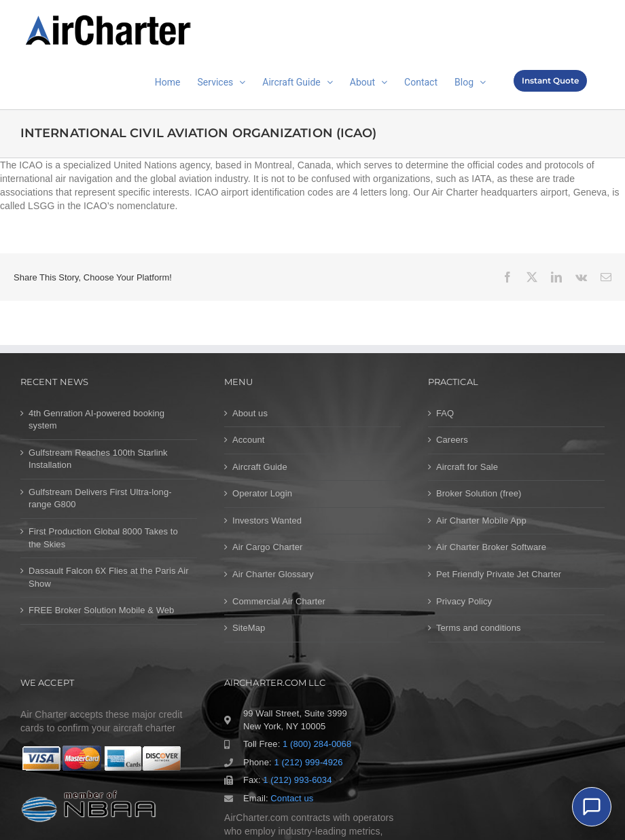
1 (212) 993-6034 (297, 780)
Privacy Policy (464, 601)
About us (250, 413)
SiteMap (249, 628)
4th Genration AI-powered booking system (96, 420)
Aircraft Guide (260, 467)
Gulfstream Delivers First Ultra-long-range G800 (100, 498)
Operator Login (262, 493)
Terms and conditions (479, 628)
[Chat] (592, 807)
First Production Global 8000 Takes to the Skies (103, 538)
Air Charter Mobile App (481, 521)
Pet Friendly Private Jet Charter (499, 574)
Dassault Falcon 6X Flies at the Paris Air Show (109, 577)
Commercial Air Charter (279, 601)
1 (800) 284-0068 (317, 744)
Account (249, 440)
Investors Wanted (267, 521)
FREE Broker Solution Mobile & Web (101, 610)
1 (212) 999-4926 (308, 762)
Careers (452, 440)
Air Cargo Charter (267, 547)
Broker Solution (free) (479, 493)
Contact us (292, 798)
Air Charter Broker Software (491, 547)
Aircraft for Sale (467, 467)
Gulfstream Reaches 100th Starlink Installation (98, 459)
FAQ (445, 413)
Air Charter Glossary (273, 574)
